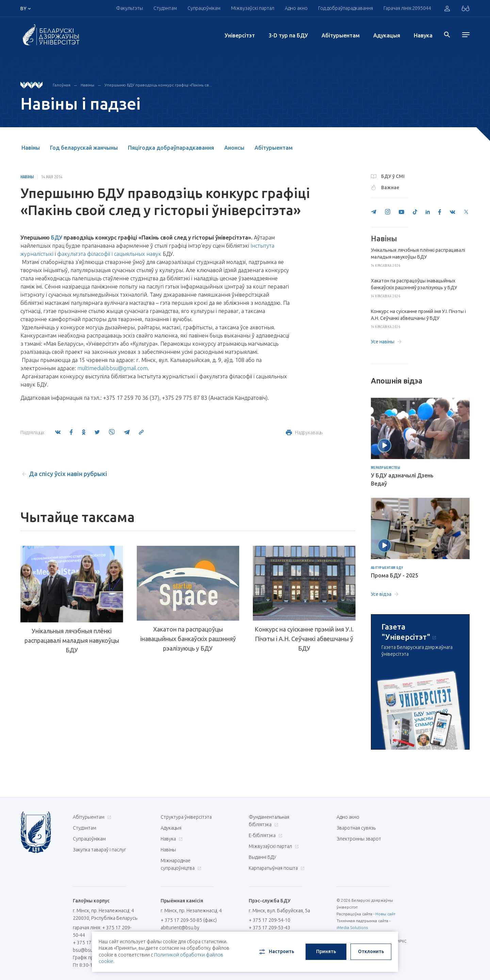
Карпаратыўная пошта (276, 868)
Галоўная (62, 85)
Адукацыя (387, 35)
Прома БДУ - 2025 (395, 575)
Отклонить (371, 951)
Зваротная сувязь (356, 828)
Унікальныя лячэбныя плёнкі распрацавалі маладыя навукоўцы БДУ (72, 640)
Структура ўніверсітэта (186, 817)
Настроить (276, 952)
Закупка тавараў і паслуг (99, 850)
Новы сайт (385, 914)
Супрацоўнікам (204, 8)
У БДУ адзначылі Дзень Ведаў (402, 479)
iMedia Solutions (352, 927)
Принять (326, 951)
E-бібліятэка (265, 835)
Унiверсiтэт (240, 35)
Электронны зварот (359, 839)
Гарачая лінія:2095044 (407, 8)
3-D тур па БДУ (288, 35)
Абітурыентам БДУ (387, 568)
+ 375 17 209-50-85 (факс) (189, 920)
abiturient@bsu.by (180, 928)
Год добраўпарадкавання (346, 8)
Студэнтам (165, 8)
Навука (423, 35)
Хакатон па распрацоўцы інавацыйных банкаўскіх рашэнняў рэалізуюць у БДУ (188, 639)
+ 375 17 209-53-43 (269, 928)
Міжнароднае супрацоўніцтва (181, 864)
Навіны (87, 85)
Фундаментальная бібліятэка (269, 821)
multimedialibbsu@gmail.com (112, 368)
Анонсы (234, 148)
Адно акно (296, 8)
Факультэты (129, 8)
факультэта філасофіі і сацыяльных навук (109, 254)
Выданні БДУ (263, 857)
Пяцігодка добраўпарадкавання (171, 148)
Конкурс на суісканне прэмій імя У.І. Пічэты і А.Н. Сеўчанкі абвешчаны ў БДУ (304, 639)
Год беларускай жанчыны (84, 148)
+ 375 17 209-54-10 (269, 920)
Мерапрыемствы (386, 468)
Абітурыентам (341, 35)
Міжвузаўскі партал (253, 8)
